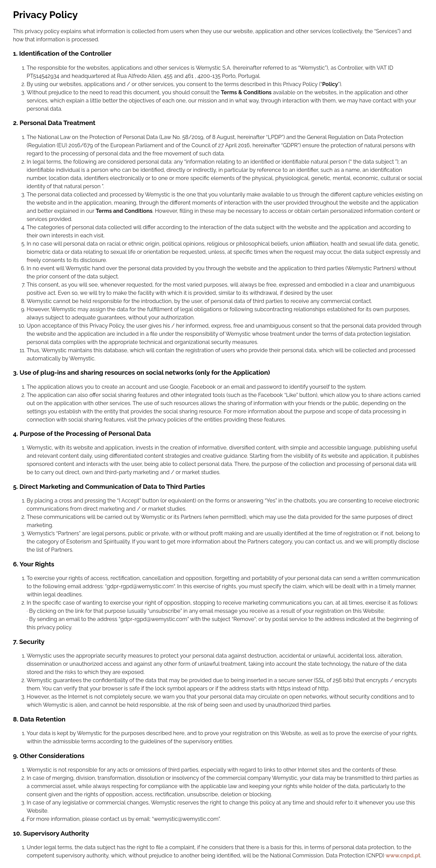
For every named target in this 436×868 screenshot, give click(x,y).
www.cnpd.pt (403, 856)
